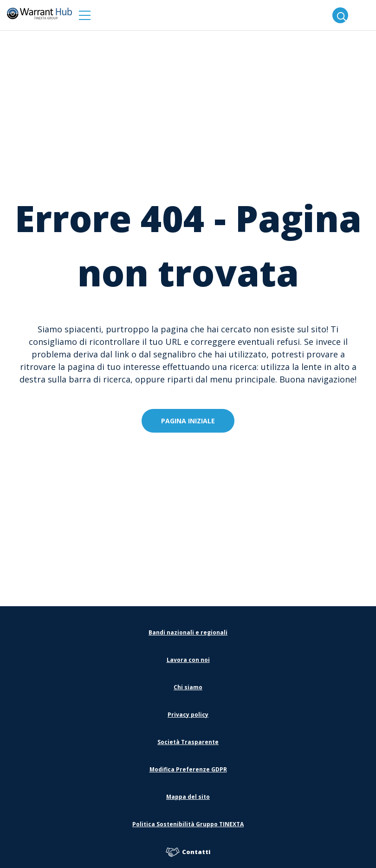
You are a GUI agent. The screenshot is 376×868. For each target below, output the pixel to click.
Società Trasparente (188, 742)
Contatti (188, 852)
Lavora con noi (188, 660)
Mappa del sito (188, 797)
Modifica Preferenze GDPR (188, 769)
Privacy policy (188, 715)
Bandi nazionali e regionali (188, 632)
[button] (85, 15)
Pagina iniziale (188, 421)
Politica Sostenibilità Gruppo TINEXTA (188, 824)
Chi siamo (188, 687)
